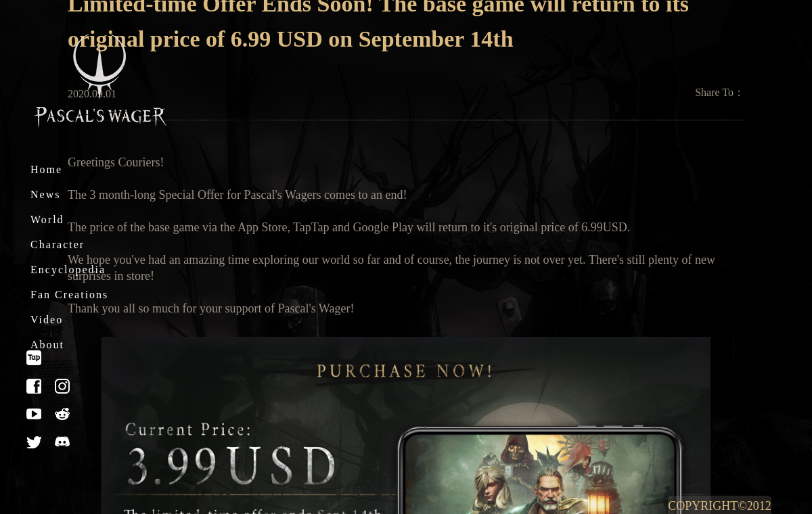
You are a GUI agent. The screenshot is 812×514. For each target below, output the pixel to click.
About (47, 345)
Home (46, 169)
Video (47, 320)
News (45, 194)
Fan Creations (69, 295)
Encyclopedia (68, 270)
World (47, 219)
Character (58, 244)
